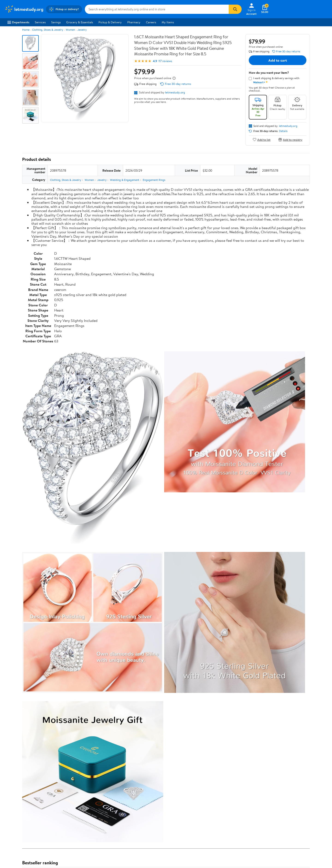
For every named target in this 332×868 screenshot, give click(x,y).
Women (70, 30)
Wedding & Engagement (125, 180)
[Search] (235, 9)
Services (40, 22)
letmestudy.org (175, 92)
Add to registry (290, 139)
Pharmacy (134, 22)
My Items (168, 22)
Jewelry (82, 30)
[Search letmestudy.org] (157, 9)
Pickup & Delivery (110, 22)
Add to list (262, 139)
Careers (151, 22)
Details (283, 131)
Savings (56, 22)
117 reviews (165, 61)
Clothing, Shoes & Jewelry (48, 30)
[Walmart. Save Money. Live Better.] (24, 9)
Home (26, 30)
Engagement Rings (154, 180)
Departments (18, 22)
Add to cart (278, 60)
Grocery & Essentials (80, 22)
